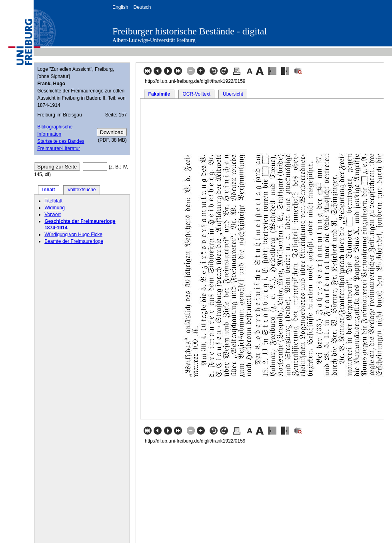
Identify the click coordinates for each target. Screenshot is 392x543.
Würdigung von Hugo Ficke (73, 234)
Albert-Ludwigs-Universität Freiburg (154, 40)
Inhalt (49, 190)
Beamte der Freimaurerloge (74, 241)
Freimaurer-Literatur (59, 148)
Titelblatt (53, 201)
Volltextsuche (82, 190)
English (120, 7)
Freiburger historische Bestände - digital (190, 31)
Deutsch (142, 7)
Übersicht (233, 94)
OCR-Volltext (196, 94)
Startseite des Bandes (61, 141)
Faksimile (159, 94)
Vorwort (53, 214)
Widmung (55, 208)
